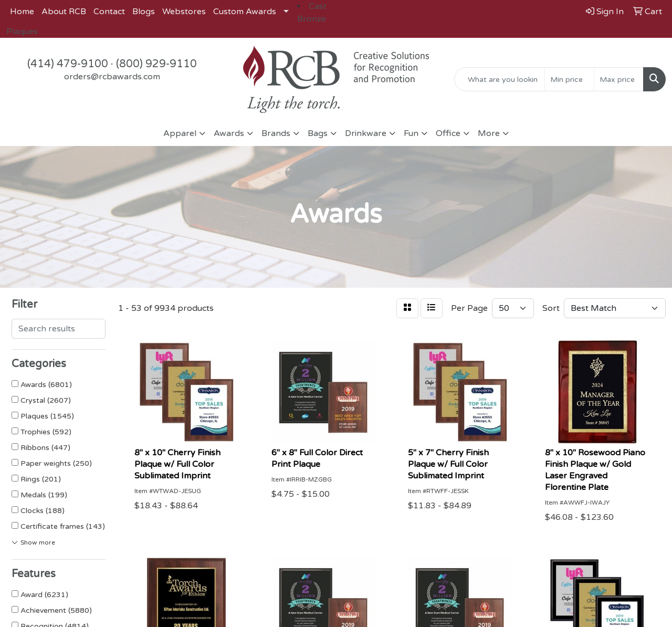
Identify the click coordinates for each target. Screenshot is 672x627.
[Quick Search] (500, 79)
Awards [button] (229, 133)
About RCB (64, 12)
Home (22, 12)
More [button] (489, 133)
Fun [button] (411, 133)
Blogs (144, 12)
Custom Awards (245, 12)
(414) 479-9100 (68, 64)
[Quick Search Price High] (619, 79)
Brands (276, 133)
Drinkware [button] (366, 133)
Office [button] (448, 133)
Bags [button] (318, 133)
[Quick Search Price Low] (569, 79)
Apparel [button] (180, 133)
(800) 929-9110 (156, 64)
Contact (109, 12)
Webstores (184, 12)
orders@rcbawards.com (112, 77)
